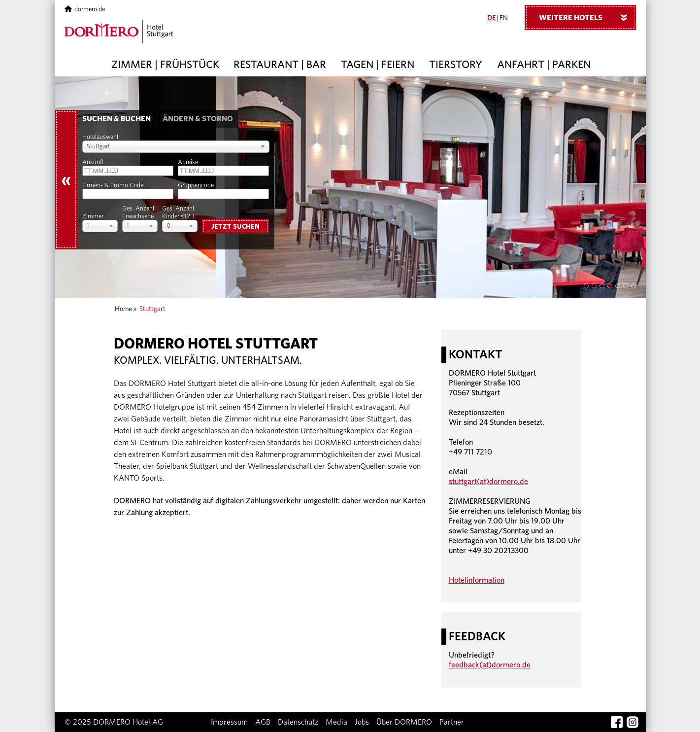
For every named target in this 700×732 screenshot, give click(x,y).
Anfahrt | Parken (544, 65)
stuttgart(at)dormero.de (488, 482)
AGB (263, 722)
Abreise (188, 162)
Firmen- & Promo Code (113, 186)
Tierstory (456, 65)
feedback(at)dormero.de (490, 665)
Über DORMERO (404, 722)
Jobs (362, 722)
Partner (452, 722)
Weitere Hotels (587, 17)
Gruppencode (196, 186)
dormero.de (85, 10)
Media (336, 722)
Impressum (229, 722)
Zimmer (93, 217)
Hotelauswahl (100, 137)
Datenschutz (298, 722)
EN (504, 18)
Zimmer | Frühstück (165, 65)
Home (123, 309)
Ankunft (93, 162)
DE (491, 18)
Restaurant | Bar (280, 65)
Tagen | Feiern (378, 65)
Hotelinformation (477, 580)
